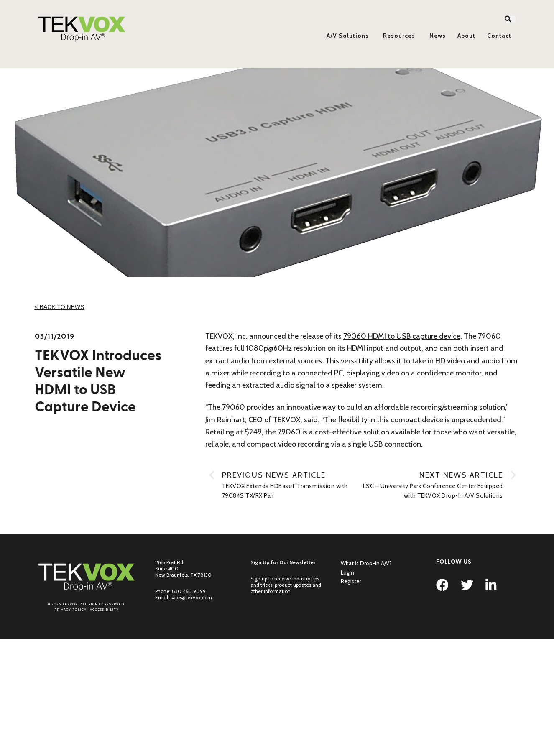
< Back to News (60, 307)
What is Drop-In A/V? (366, 563)
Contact (499, 36)
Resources (399, 36)
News (438, 36)
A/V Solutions (348, 36)
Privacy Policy (70, 610)
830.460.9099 (189, 591)
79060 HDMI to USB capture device (402, 336)
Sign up (259, 578)
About (466, 36)
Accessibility (104, 610)
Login (347, 572)
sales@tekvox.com (191, 597)
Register (351, 581)
